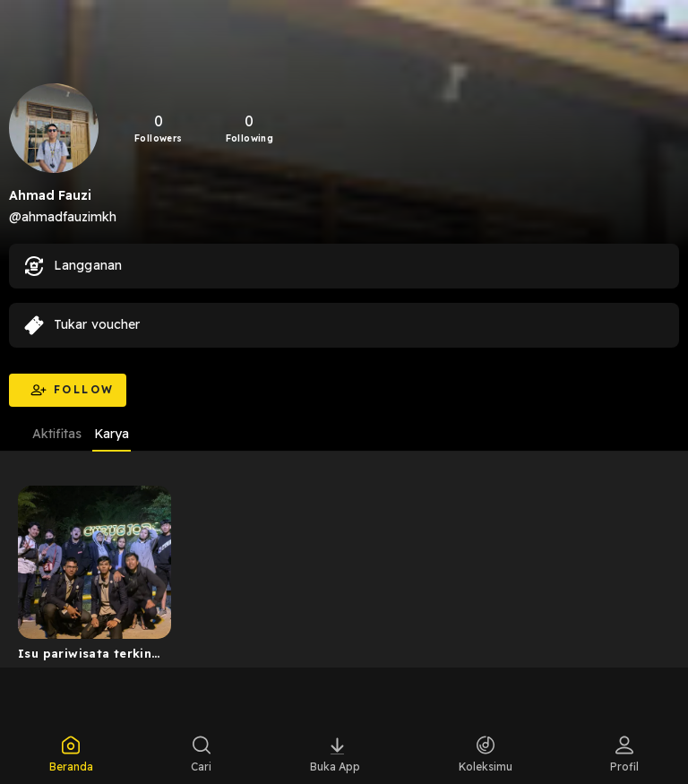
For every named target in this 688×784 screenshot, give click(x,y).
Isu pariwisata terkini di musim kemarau (87, 657)
